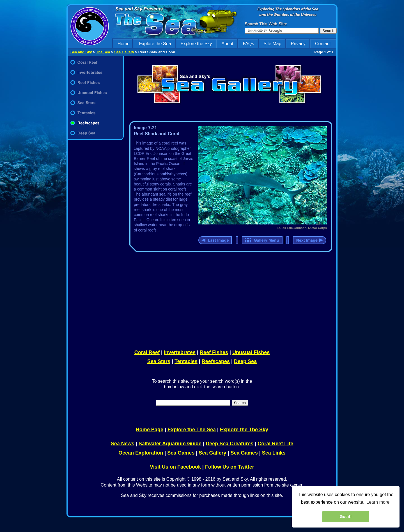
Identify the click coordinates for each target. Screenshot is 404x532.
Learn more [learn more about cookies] (378, 502)
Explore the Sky (196, 44)
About (228, 44)
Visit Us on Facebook (175, 467)
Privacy (298, 44)
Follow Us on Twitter (230, 467)
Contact (323, 44)
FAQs (248, 44)
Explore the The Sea (192, 430)
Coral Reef (147, 352)
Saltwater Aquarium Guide (170, 444)
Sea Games (181, 453)
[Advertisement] (229, 300)
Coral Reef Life (275, 444)
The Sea (103, 52)
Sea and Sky (81, 52)
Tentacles (186, 361)
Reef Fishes (214, 352)
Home (124, 44)
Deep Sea (245, 361)
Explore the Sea (155, 44)
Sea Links (274, 453)
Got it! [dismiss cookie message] (346, 517)
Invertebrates (180, 352)
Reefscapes (216, 361)
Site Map (272, 44)
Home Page (150, 430)
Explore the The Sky (244, 430)
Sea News (123, 444)
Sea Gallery (124, 52)
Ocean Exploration (141, 453)
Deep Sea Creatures (229, 444)
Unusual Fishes (251, 352)
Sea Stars (159, 361)
